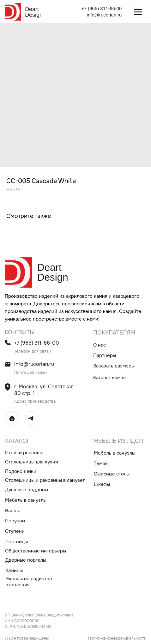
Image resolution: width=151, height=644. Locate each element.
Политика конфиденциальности (117, 638)
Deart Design (34, 12)
